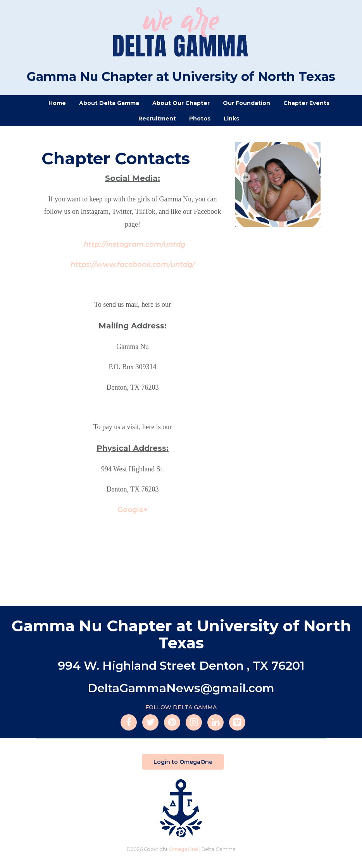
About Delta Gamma (109, 103)
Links (231, 119)
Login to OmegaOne (183, 762)
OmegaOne (184, 849)
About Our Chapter (181, 103)
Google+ (133, 510)
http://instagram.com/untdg (134, 244)
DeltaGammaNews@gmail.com (181, 688)
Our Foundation (247, 103)
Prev (245, 178)
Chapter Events (306, 103)
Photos (200, 119)
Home (57, 103)
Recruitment (157, 119)
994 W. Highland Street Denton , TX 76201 (181, 666)
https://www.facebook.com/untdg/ (133, 265)
